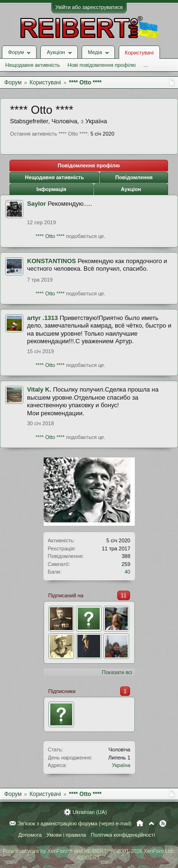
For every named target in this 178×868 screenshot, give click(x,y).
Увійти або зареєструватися (89, 7)
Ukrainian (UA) (90, 812)
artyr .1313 (42, 318)
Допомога (30, 835)
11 (123, 595)
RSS (163, 823)
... (145, 65)
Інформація (52, 189)
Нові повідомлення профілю (102, 65)
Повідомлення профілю (89, 165)
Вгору (151, 823)
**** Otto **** (50, 236)
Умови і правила (66, 835)
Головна (140, 823)
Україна (121, 765)
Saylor (37, 204)
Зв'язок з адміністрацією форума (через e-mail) (75, 823)
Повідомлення (134, 177)
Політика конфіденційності (123, 835)
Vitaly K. (39, 389)
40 (127, 572)
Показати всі (117, 672)
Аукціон (131, 189)
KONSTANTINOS (52, 261)
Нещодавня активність (33, 65)
